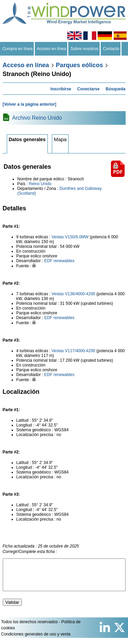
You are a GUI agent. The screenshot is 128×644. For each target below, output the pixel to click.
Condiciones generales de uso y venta (36, 640)
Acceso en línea (52, 49)
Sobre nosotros (84, 49)
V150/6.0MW (77, 237)
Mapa (60, 139)
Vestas (58, 237)
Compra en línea (17, 49)
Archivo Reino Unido (37, 118)
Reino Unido (40, 184)
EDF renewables (60, 261)
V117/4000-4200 (80, 351)
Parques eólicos (80, 65)
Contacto (111, 49)
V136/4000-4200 (80, 294)
